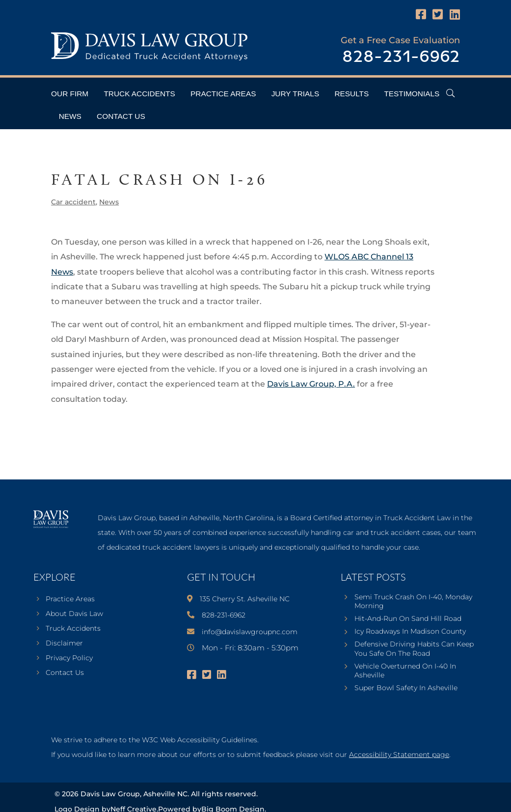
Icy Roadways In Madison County (410, 631)
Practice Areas (223, 94)
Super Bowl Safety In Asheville (406, 688)
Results (351, 94)
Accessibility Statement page (399, 755)
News (70, 116)
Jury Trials (296, 94)
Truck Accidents (139, 94)
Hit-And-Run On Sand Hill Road (408, 618)
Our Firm (70, 94)
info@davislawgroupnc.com (250, 632)
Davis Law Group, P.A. (311, 384)
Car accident (73, 202)
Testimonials (412, 94)
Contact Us (121, 116)
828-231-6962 (401, 57)
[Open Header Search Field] (450, 93)
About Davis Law (74, 614)
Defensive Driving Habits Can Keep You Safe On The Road (414, 648)
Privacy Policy (69, 658)
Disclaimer (64, 644)
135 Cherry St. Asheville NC (245, 599)
